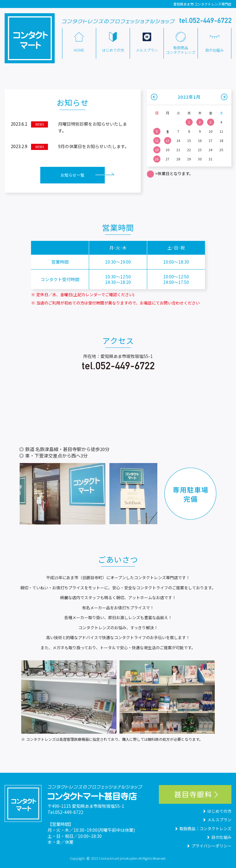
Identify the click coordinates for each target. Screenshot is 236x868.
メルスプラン (217, 820)
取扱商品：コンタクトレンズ (203, 829)
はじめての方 (217, 811)
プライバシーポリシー (209, 846)
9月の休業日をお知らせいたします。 (70, 147)
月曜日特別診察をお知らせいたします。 (69, 127)
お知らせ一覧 (73, 175)
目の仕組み (219, 837)
